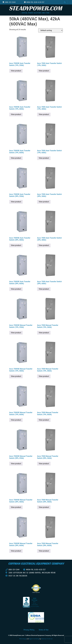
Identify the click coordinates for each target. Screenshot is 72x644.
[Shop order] (51, 30)
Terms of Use (44, 630)
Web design (23, 639)
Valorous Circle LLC (47, 639)
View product (16, 71)
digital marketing (34, 639)
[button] (65, 2)
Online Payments (36, 592)
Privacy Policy (29, 630)
